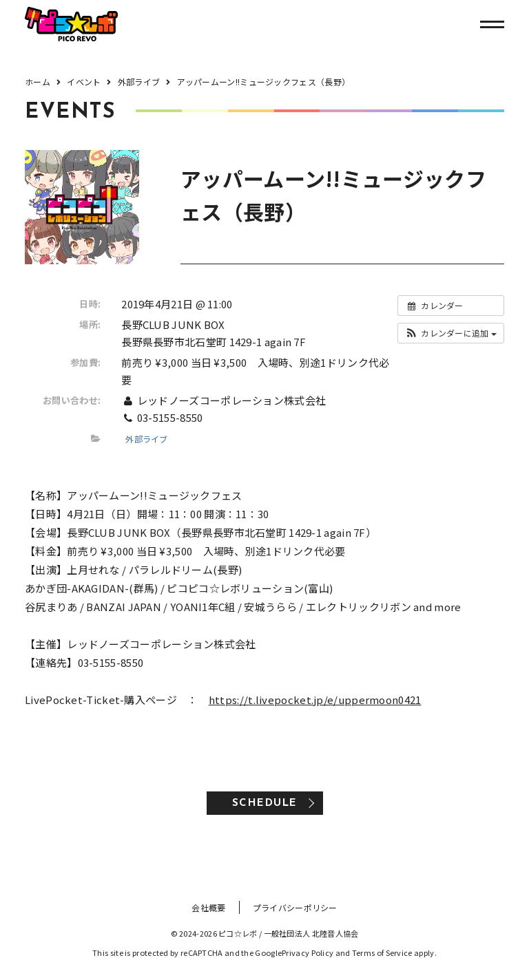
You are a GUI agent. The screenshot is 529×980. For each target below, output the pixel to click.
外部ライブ (147, 439)
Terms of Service (382, 952)
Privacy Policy (308, 952)
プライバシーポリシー (295, 907)
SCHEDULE (265, 803)
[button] (451, 333)
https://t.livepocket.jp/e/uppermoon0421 (315, 700)
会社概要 (208, 907)
